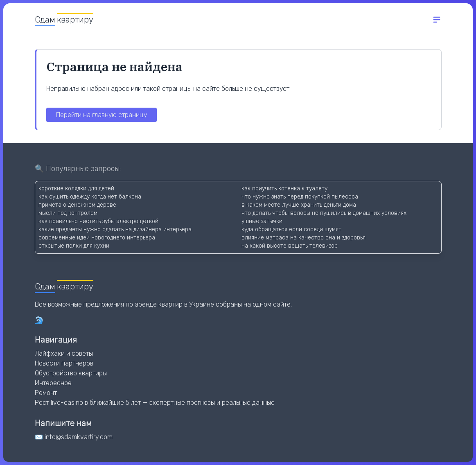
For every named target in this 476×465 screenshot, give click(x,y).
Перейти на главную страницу (102, 115)
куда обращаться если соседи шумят (291, 229)
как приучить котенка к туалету (284, 188)
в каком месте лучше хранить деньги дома (299, 205)
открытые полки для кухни (74, 246)
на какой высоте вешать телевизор (290, 246)
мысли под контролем (68, 213)
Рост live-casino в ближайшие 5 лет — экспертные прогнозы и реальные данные (155, 403)
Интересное (53, 383)
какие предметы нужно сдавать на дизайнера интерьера (115, 229)
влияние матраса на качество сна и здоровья (303, 238)
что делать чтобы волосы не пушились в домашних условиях (324, 213)
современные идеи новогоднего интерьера (97, 238)
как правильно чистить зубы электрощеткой (98, 221)
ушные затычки (262, 221)
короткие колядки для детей (76, 188)
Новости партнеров (64, 363)
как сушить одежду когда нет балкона (90, 197)
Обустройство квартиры (71, 373)
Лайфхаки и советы (64, 353)
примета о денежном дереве (77, 205)
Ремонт (46, 393)
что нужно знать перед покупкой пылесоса (300, 197)
